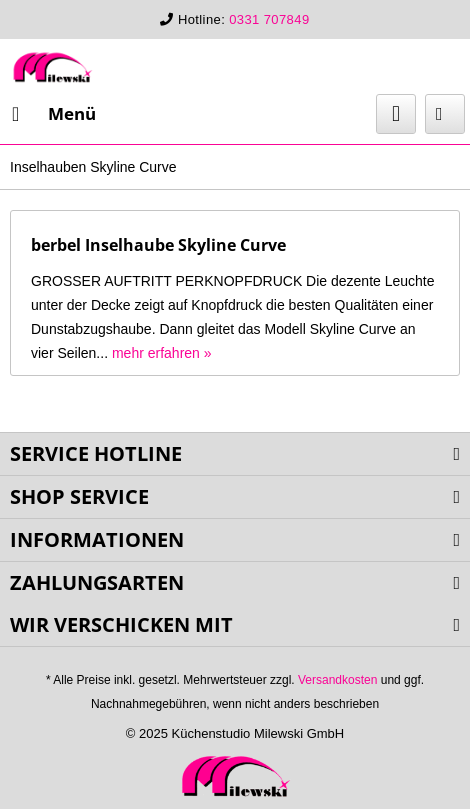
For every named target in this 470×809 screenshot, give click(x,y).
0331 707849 (269, 19)
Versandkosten (337, 680)
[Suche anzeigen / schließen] (396, 114)
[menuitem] (53, 114)
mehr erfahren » (162, 353)
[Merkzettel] (445, 114)
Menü (54, 111)
